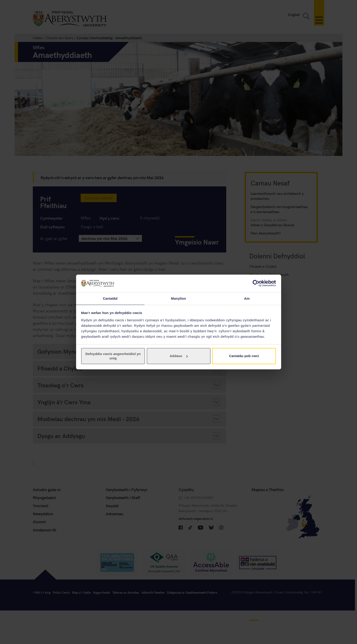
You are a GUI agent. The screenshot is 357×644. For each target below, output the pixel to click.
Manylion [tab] (179, 298)
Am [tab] (247, 298)
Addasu (179, 356)
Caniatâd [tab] (110, 298)
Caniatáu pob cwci (244, 356)
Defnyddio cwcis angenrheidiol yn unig (113, 356)
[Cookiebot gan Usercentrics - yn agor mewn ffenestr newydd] (256, 283)
